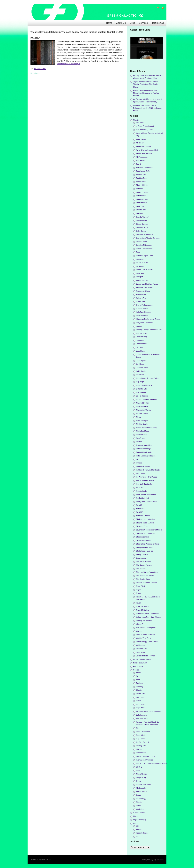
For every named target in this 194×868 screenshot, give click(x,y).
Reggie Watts (141, 491)
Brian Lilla (140, 206)
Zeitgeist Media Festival (145, 656)
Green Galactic (142, 309)
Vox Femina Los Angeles (146, 628)
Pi (137, 459)
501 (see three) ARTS (145, 130)
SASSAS (140, 512)
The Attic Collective (144, 562)
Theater (139, 802)
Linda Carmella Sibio (144, 385)
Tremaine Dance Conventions (148, 613)
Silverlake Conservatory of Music (149, 530)
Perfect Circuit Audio (144, 452)
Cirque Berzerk (142, 224)
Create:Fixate (141, 242)
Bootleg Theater (142, 192)
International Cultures (145, 760)
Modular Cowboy (143, 424)
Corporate (140, 697)
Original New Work (143, 785)
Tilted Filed (140, 586)
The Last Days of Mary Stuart (148, 572)
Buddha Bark (141, 210)
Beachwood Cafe (143, 171)
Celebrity (140, 687)
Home (109, 23)
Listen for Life (141, 389)
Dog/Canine (141, 708)
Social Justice (142, 792)
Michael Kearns (142, 413)
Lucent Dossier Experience (147, 399)
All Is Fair (140, 143)
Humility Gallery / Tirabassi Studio (149, 330)
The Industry (141, 569)
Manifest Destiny (143, 403)
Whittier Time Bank (144, 638)
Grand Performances (144, 305)
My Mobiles (159, 860)
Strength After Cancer (145, 547)
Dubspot (139, 277)
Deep (138, 252)
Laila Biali (140, 375)
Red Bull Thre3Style (144, 484)
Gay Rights (140, 739)
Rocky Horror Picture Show (147, 502)
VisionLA (140, 624)
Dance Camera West (144, 249)
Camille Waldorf (142, 217)
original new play (140, 820)
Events (139, 829)
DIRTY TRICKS (142, 263)
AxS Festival (141, 160)
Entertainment (142, 715)
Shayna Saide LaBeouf (145, 523)
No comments (40, 69)
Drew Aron (140, 273)
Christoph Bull (142, 220)
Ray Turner (140, 473)
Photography (141, 788)
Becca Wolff (141, 182)
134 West (140, 123)
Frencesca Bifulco (143, 291)
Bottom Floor (141, 196)
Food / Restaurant (143, 732)
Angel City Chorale (143, 146)
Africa (138, 673)
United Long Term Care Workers (149, 617)
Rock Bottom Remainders (146, 495)
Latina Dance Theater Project (148, 378)
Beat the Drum (142, 178)
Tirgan (139, 590)
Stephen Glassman (144, 540)
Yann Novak (141, 652)
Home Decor (141, 753)
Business (140, 683)
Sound (139, 795)
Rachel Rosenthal (143, 466)
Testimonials (158, 23)
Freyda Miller (141, 294)
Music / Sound (142, 774)
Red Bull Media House (145, 480)
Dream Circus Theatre (145, 270)
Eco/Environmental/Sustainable (148, 711)
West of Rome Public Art (146, 635)
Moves (136, 816)
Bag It (138, 164)
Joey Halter (141, 351)
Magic (138, 770)
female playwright (140, 663)
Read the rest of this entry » (69, 64)
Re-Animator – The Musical (147, 477)
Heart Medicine (142, 316)
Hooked (139, 326)
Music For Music (143, 431)
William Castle (142, 649)
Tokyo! (139, 593)
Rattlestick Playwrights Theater (148, 470)
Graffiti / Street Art (143, 742)
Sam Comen (141, 509)
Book (138, 680)
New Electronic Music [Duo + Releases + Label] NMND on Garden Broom (148, 108)
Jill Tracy (140, 347)
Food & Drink (141, 735)
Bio (137, 826)
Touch (138, 603)
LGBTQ (139, 767)
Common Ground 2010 (145, 234)
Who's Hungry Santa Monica (147, 642)
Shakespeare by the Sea (146, 519)
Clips (132, 23)
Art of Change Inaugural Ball (147, 150)
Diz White (140, 266)
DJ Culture (140, 704)
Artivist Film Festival (144, 153)
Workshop (140, 809)
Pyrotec (139, 463)
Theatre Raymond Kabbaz (146, 583)
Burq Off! (140, 213)
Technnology (141, 799)
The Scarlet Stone (143, 579)
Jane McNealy (142, 337)
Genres (136, 670)
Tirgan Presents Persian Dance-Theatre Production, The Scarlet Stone (146, 84)
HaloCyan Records (144, 312)
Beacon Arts (141, 175)
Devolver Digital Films (145, 256)
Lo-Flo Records (142, 396)
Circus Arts (140, 694)
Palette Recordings (144, 449)
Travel (139, 806)
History (139, 749)
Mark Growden (142, 406)
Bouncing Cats (142, 199)
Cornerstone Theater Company (148, 238)
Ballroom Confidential (145, 168)
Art (137, 676)
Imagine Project (142, 333)
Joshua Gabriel (142, 368)
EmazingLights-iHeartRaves (147, 284)
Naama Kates (141, 435)
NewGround (141, 438)
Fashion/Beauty (142, 718)
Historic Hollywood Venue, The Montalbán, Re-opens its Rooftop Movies (146, 93)
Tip (137, 836)
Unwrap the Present (144, 620)
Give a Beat (141, 301)
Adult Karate (141, 139)
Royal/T (139, 505)
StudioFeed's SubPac (145, 551)
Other (135, 823)
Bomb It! (139, 189)
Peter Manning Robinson (146, 456)
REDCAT (140, 488)
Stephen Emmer (142, 537)
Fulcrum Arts (141, 298)
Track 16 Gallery (143, 610)
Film (138, 728)
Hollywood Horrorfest (144, 323)
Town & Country (142, 606)
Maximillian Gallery (144, 410)
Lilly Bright (140, 382)
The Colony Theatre (144, 565)
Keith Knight (141, 371)
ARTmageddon (142, 157)
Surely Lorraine (142, 554)
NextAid (139, 442)
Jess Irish (140, 340)
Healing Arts (141, 746)
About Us (121, 23)
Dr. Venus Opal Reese (142, 659)
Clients (136, 120)
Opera (139, 781)
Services (143, 23)
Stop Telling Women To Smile (148, 544)
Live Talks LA (141, 392)
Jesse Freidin (141, 344)
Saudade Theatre (143, 516)
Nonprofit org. (141, 777)
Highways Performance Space (148, 319)
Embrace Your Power (144, 287)
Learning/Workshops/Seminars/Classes (152, 763)
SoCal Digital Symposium (146, 533)
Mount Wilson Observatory (146, 428)
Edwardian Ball (142, 280)
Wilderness (140, 645)
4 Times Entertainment (145, 126)
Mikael (139, 417)
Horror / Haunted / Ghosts (146, 756)
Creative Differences (144, 245)
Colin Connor (141, 231)
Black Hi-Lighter (142, 185)
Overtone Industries (144, 445)
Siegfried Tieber (142, 526)
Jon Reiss (140, 364)
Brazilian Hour (142, 203)
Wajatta (139, 631)
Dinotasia (140, 259)
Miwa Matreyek (142, 421)
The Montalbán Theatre (145, 576)
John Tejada (141, 361)
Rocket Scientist (142, 498)
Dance (139, 701)
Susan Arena (141, 558)
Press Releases (142, 833)
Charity (139, 690)
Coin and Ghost (142, 227)
